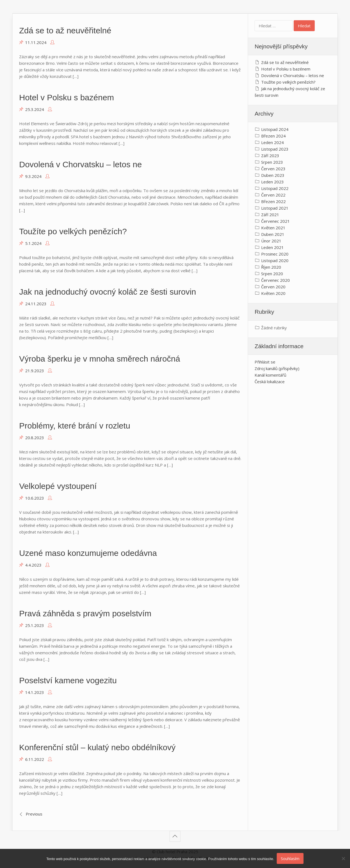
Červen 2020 (273, 287)
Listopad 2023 (275, 149)
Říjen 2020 (271, 267)
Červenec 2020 (275, 280)
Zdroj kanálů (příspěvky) (277, 368)
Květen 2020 (273, 293)
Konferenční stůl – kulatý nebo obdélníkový (97, 747)
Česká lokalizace (270, 382)
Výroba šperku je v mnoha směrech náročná (100, 359)
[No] (343, 858)
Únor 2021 (271, 241)
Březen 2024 (273, 136)
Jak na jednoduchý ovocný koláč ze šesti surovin (108, 292)
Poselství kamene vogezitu (68, 680)
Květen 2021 (273, 228)
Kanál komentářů (270, 375)
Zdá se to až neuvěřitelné (65, 30)
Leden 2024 (272, 142)
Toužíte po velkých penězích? (73, 231)
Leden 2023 (272, 182)
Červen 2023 (273, 169)
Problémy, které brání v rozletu (75, 426)
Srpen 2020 (272, 274)
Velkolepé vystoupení (58, 486)
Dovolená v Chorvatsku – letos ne (81, 164)
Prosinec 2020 (275, 254)
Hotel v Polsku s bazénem (67, 97)
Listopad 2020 (275, 260)
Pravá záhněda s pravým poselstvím (85, 613)
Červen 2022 (273, 195)
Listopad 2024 (275, 129)
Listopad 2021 (275, 208)
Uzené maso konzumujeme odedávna (88, 553)
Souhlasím (290, 858)
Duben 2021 (273, 234)
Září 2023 (270, 156)
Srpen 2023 (272, 162)
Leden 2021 (272, 247)
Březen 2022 (273, 201)
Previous (34, 814)
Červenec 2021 (275, 221)
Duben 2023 (273, 175)
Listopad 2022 (275, 188)
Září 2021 (270, 215)
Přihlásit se (265, 362)
